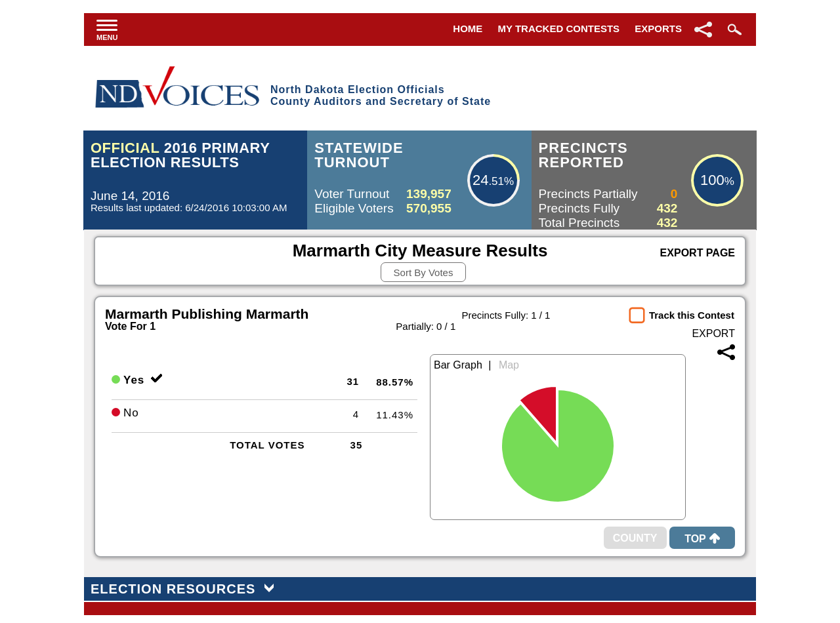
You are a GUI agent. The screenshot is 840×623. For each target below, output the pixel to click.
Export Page (698, 253)
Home (468, 29)
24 (480, 180)
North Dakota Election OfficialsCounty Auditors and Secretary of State (381, 95)
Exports (658, 29)
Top (702, 539)
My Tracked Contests (559, 29)
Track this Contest (692, 315)
